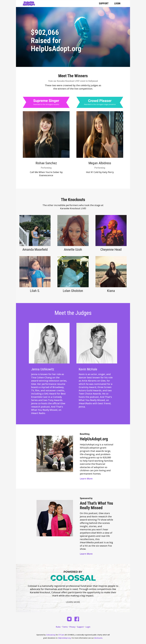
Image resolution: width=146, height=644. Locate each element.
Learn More (86, 479)
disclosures (98, 638)
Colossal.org (51, 635)
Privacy (72, 627)
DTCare (61, 635)
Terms (65, 627)
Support (104, 3)
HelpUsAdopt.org (64, 638)
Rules (58, 627)
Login (117, 3)
